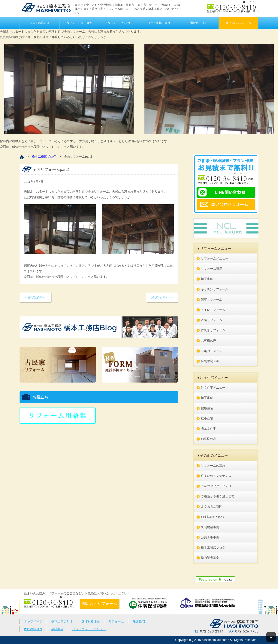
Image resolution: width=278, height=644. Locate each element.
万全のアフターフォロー (218, 486)
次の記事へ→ (162, 297)
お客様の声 (208, 341)
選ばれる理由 (199, 23)
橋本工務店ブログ (44, 156)
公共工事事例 (210, 537)
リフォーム (116, 621)
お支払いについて (213, 517)
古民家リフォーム (213, 330)
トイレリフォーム (213, 310)
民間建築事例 (210, 527)
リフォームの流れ (119, 23)
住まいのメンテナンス (216, 476)
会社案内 (57, 629)
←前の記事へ (35, 297)
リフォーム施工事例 (79, 23)
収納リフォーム (212, 320)
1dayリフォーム (212, 351)
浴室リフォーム (212, 300)
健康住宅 (207, 408)
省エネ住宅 (208, 429)
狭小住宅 (207, 418)
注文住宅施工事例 (159, 23)
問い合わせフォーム (238, 23)
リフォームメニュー (215, 258)
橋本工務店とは (40, 23)
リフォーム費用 (212, 269)
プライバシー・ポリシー (89, 629)
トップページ (33, 621)
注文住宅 (139, 621)
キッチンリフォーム (215, 289)
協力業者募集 (210, 558)
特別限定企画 (210, 361)
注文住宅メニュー (213, 388)
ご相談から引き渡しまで (218, 496)
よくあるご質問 (212, 506)
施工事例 (207, 279)
